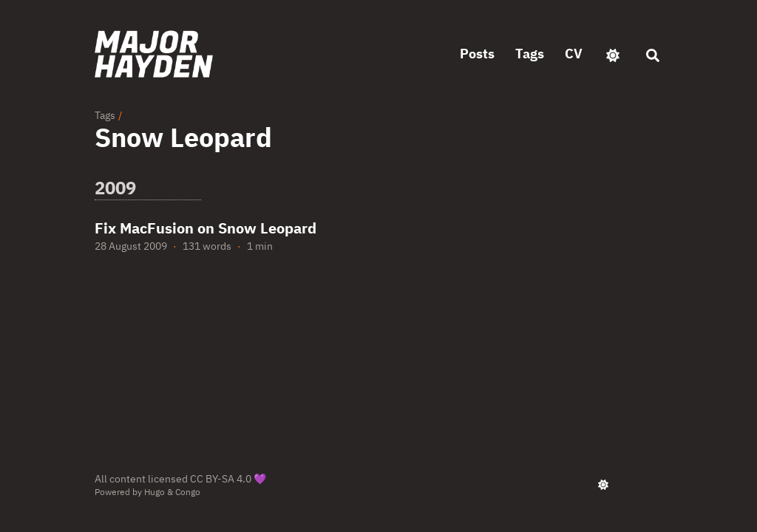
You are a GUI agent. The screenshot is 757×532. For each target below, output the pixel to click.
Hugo (155, 492)
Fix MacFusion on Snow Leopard (206, 228)
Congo (188, 492)
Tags (105, 115)
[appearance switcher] (613, 54)
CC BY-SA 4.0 (221, 479)
